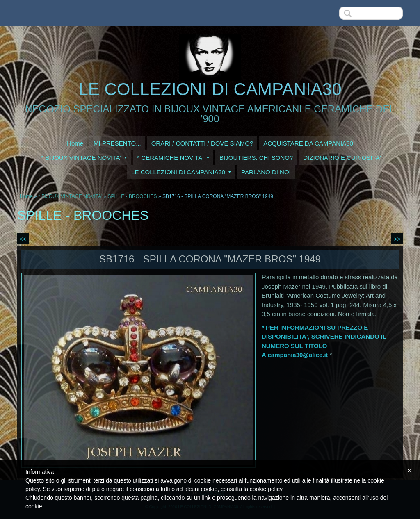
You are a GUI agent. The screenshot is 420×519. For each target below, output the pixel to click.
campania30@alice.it (298, 355)
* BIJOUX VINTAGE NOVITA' (84, 158)
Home (75, 143)
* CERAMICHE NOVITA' (173, 158)
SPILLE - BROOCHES (132, 196)
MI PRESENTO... (117, 143)
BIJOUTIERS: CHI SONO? (256, 158)
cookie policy (266, 489)
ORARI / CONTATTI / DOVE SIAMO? (202, 143)
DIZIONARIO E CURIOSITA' (342, 158)
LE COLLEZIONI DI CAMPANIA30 (210, 89)
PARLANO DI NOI (266, 172)
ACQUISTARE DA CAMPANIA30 (308, 143)
